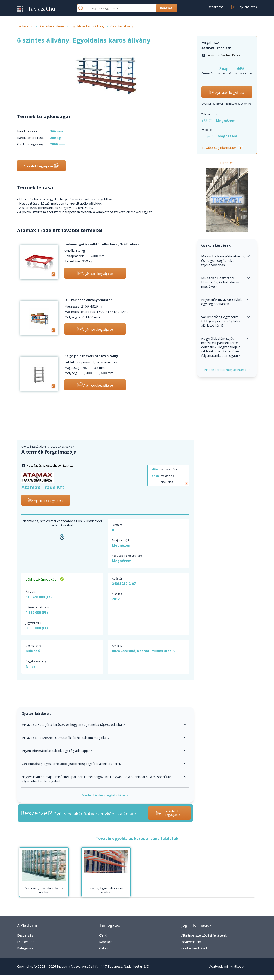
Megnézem (122, 545)
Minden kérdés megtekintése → (105, 795)
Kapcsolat (106, 942)
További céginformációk (222, 147)
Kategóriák (25, 948)
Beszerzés (25, 935)
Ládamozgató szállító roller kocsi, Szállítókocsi (102, 244)
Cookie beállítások (194, 948)
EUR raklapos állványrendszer (88, 300)
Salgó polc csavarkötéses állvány (91, 356)
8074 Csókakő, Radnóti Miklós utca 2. (144, 651)
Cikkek (104, 948)
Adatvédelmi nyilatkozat (227, 966)
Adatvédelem (191, 942)
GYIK (103, 935)
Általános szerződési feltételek (204, 935)
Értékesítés (26, 942)
